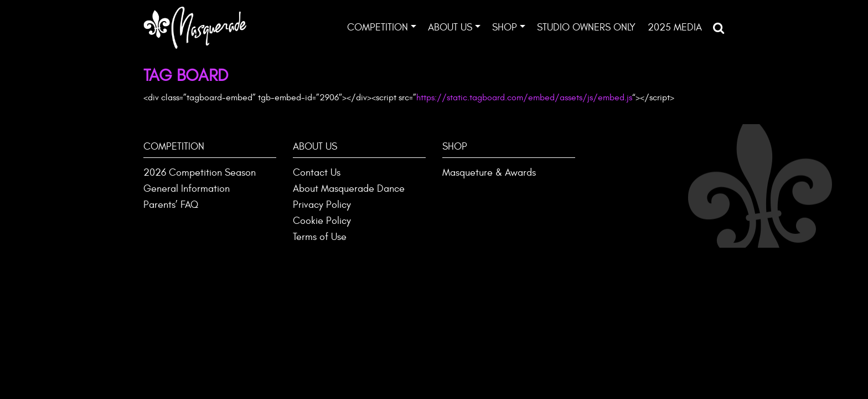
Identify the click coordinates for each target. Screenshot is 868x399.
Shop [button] (505, 27)
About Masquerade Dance (349, 189)
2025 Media (675, 27)
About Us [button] (450, 27)
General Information (187, 189)
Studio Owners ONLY (586, 27)
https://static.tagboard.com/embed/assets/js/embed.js (524, 98)
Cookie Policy (322, 221)
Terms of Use (320, 237)
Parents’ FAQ (171, 205)
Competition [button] (378, 27)
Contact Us (317, 173)
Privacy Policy (322, 205)
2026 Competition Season (200, 173)
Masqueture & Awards (489, 173)
